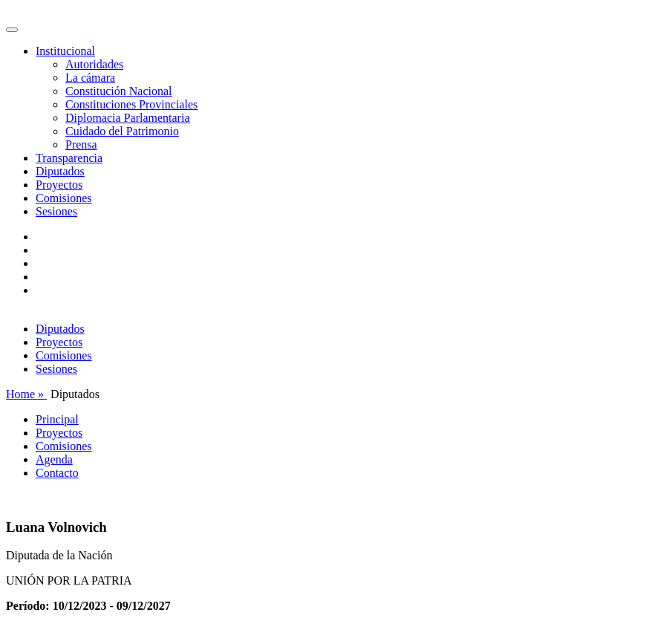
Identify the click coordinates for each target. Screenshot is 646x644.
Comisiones (64, 198)
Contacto (57, 473)
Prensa (81, 144)
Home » (26, 394)
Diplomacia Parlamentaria (127, 118)
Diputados (60, 171)
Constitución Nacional (119, 91)
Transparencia (69, 158)
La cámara (90, 78)
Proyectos (59, 185)
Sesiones (56, 211)
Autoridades (94, 64)
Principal (57, 419)
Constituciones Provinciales (131, 104)
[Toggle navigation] (12, 30)
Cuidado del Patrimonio (122, 131)
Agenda (54, 459)
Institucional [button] (65, 51)
